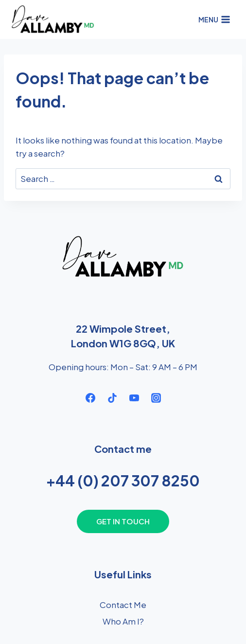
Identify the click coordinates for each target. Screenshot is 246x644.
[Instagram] (156, 398)
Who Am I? (123, 621)
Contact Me (123, 605)
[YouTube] (134, 398)
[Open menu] (214, 19)
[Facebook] (90, 398)
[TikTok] (112, 398)
